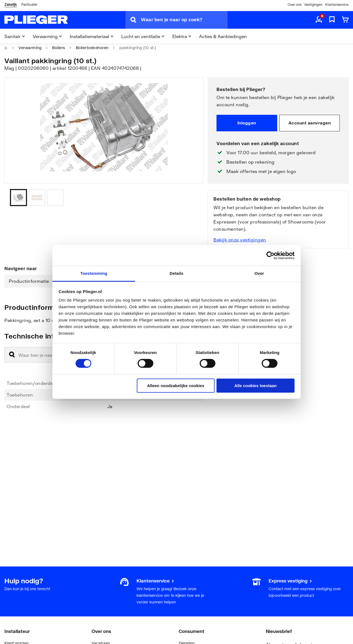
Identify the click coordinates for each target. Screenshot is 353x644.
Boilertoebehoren (92, 48)
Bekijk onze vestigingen (240, 240)
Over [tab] (259, 273)
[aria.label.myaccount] (319, 20)
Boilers (59, 48)
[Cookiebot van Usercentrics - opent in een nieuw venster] (270, 255)
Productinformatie (29, 281)
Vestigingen (313, 5)
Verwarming (30, 48)
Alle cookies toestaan (256, 386)
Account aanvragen (310, 123)
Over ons (295, 5)
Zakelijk (11, 5)
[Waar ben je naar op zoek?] (184, 20)
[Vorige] (192, 198)
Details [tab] (176, 273)
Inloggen (247, 123)
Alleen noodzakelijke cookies (176, 386)
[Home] (6, 48)
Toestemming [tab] (94, 273)
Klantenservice (337, 5)
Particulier (29, 5)
